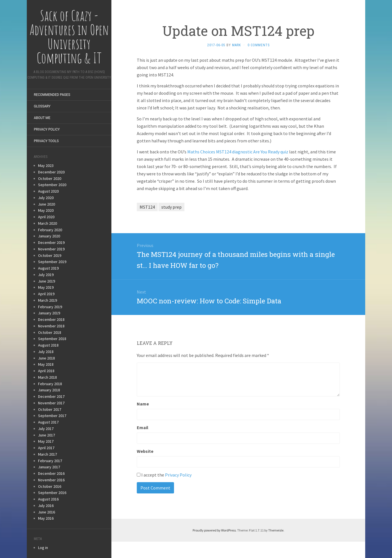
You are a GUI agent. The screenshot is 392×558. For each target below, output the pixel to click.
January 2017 (49, 467)
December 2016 (51, 473)
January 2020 (49, 236)
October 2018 (50, 332)
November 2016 (51, 480)
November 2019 (51, 249)
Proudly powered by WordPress (214, 530)
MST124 (147, 207)
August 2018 (48, 345)
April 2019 (46, 294)
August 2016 (48, 499)
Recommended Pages (52, 95)
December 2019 (51, 242)
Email (143, 427)
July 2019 (46, 275)
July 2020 (46, 198)
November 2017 (51, 403)
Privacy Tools (46, 141)
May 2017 (46, 441)
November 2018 (51, 326)
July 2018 (46, 352)
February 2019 (50, 307)
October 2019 (50, 255)
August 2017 (48, 422)
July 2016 (46, 506)
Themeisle (276, 530)
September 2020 (52, 185)
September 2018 (52, 339)
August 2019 (48, 268)
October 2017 (50, 409)
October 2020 (50, 178)
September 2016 (52, 493)
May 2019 (46, 287)
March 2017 (48, 454)
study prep (171, 207)
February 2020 (50, 230)
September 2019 (52, 262)
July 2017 (46, 429)
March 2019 (48, 300)
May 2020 (46, 210)
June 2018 (47, 358)
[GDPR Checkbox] (139, 475)
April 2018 (46, 371)
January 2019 (49, 313)
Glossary (42, 106)
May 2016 (46, 518)
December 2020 (51, 172)
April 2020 (46, 217)
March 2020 (48, 223)
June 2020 (47, 204)
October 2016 (50, 486)
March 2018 (48, 377)
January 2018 (49, 390)
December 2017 (51, 396)
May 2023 (46, 166)
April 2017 (46, 448)
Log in (43, 548)
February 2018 (50, 384)
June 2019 (47, 281)
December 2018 (51, 319)
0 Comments (259, 45)
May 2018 (46, 364)
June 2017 (47, 435)
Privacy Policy (47, 129)
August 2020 (48, 191)
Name (143, 404)
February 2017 (50, 461)
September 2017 (52, 416)
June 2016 (47, 512)
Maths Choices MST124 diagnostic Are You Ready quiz (238, 152)
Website (145, 451)
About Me (42, 118)
